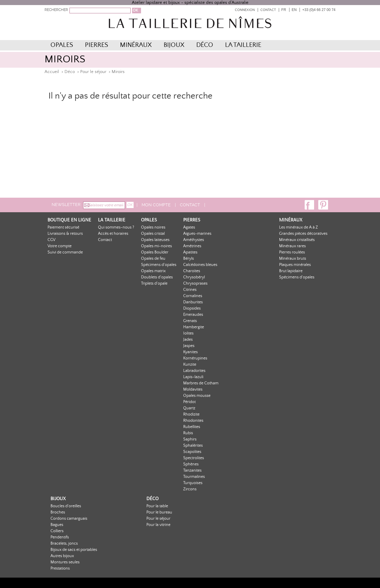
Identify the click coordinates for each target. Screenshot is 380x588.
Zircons (190, 489)
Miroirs (118, 72)
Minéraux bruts (293, 259)
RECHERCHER (56, 10)
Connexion (245, 10)
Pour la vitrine (158, 525)
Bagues (57, 525)
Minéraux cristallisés (297, 240)
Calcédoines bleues (200, 265)
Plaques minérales (295, 265)
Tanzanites (192, 470)
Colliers (57, 531)
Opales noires (153, 227)
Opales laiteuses (155, 240)
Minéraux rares (292, 246)
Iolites (188, 333)
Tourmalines (194, 477)
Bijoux (174, 45)
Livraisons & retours (65, 234)
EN (294, 10)
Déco (205, 45)
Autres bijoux (62, 556)
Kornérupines (195, 358)
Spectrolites (194, 458)
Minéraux (136, 45)
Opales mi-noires (156, 246)
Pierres (96, 45)
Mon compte (156, 205)
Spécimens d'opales (159, 265)
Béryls (189, 259)
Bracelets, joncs (64, 543)
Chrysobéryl (194, 277)
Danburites (193, 302)
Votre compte (60, 246)
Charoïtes (192, 271)
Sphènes (191, 464)
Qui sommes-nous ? (116, 227)
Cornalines (193, 296)
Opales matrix (153, 271)
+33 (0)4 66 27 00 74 (319, 10)
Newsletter (66, 205)
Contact (268, 10)
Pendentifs (60, 537)
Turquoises (193, 483)
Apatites (190, 252)
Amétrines (192, 246)
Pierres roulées (292, 252)
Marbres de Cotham (201, 383)
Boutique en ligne (69, 220)
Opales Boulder (155, 252)
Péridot (189, 402)
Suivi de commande (65, 252)
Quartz (189, 408)
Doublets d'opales (157, 277)
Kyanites (190, 352)
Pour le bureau (159, 512)
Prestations (60, 568)
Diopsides (192, 308)
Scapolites (192, 452)
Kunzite (190, 364)
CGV (52, 240)
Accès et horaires (113, 234)
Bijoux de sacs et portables (74, 550)
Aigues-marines (197, 234)
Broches (58, 512)
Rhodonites (193, 421)
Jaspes (189, 346)
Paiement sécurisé (63, 227)
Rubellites (192, 427)
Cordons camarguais (69, 519)
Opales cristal (153, 234)
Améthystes (194, 240)
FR (284, 10)
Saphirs (190, 439)
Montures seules (65, 562)
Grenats (190, 321)
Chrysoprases (195, 283)
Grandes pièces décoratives (303, 234)
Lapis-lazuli (193, 377)
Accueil (52, 72)
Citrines (190, 290)
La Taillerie (243, 45)
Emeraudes (193, 315)
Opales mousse (197, 396)
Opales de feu (153, 259)
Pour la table (157, 506)
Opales (62, 45)
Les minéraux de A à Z (299, 227)
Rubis (188, 433)
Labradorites (194, 371)
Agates (189, 227)
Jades (188, 340)
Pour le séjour (93, 72)
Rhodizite (191, 414)
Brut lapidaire (291, 271)
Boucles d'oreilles (66, 506)
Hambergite (194, 327)
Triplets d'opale (154, 283)
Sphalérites (193, 446)
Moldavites (193, 389)
